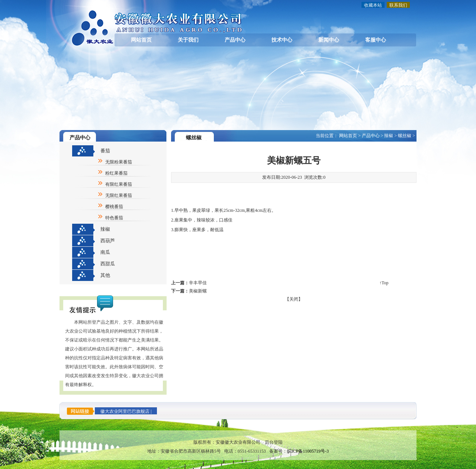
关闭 (294, 299)
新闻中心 (329, 40)
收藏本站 (373, 5)
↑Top (384, 283)
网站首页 (141, 40)
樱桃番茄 (114, 207)
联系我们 (398, 5)
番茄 (105, 151)
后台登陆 (274, 442)
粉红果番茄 (116, 173)
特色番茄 (114, 218)
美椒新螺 (198, 291)
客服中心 (376, 40)
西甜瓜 (108, 264)
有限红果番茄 (119, 184)
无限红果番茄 (119, 195)
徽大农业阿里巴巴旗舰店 (125, 411)
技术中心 (282, 40)
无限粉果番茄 (119, 162)
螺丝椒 (405, 136)
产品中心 (235, 40)
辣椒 (105, 229)
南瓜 (105, 252)
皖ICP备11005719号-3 (308, 451)
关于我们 (188, 40)
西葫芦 (108, 241)
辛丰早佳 (198, 283)
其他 (105, 275)
